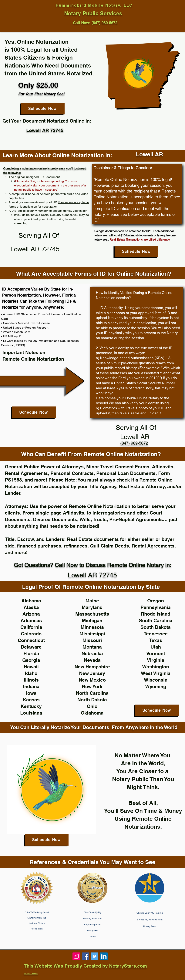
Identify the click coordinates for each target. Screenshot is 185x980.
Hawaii (31, 667)
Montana (92, 647)
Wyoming (156, 686)
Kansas (31, 700)
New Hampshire (92, 667)
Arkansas (31, 620)
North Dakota (92, 700)
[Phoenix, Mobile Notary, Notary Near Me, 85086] (76, 956)
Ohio (92, 706)
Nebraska (92, 653)
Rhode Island (156, 614)
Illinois (31, 680)
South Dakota (156, 627)
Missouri (92, 640)
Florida (31, 653)
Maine (92, 601)
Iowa (31, 693)
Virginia (156, 660)
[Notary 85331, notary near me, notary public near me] (104, 956)
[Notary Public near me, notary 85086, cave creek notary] (95, 956)
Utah (156, 647)
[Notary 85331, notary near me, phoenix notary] (85, 956)
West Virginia (156, 673)
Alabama (31, 601)
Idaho (31, 673)
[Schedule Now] (43, 109)
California (31, 627)
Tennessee (156, 634)
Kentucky (31, 706)
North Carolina (92, 693)
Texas (156, 640)
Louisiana (31, 713)
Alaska (31, 607)
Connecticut (31, 640)
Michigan (92, 620)
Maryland (92, 607)
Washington (156, 667)
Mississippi (92, 634)
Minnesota (92, 627)
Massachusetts (92, 614)
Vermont (156, 653)
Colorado (31, 634)
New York (92, 686)
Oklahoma (92, 713)
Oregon (156, 601)
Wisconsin (156, 680)
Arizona (31, 614)
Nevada (92, 660)
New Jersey (92, 673)
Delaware (31, 647)
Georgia (31, 660)
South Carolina (156, 620)
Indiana (31, 686)
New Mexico (92, 680)
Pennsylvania (156, 607)
